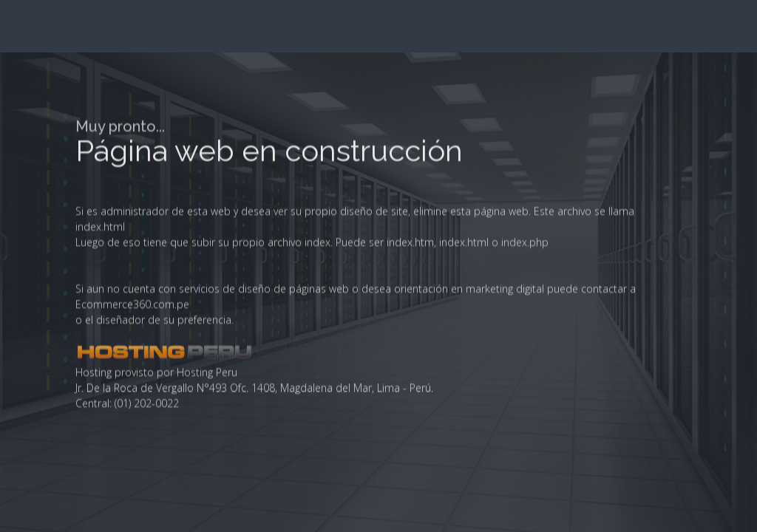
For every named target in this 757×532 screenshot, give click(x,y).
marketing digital (505, 435)
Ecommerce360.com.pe (132, 450)
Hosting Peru (207, 518)
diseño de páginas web (293, 435)
